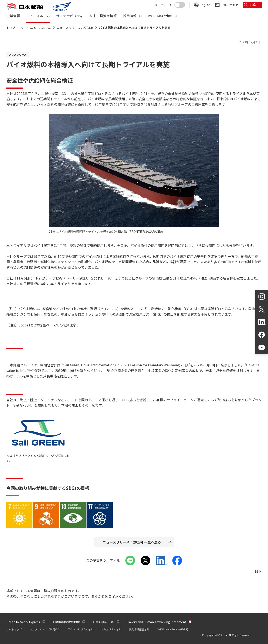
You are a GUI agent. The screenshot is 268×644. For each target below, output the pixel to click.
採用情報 (130, 16)
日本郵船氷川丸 (103, 622)
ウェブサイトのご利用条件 (45, 629)
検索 (253, 5)
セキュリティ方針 (111, 629)
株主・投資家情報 (103, 16)
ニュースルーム (38, 16)
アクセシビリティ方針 (80, 629)
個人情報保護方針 (139, 629)
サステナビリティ (70, 16)
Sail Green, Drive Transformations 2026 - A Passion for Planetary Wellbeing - (126, 365)
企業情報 (13, 16)
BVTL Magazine (160, 16)
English (205, 5)
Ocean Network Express (23, 622)
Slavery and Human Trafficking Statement (156, 622)
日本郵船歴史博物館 (66, 622)
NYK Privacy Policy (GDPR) (172, 629)
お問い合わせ (229, 5)
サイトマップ (14, 629)
